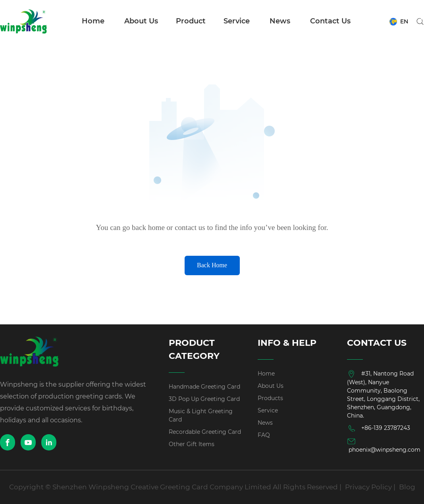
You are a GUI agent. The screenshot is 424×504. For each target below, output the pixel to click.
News (280, 21)
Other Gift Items (192, 444)
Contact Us (330, 21)
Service (237, 21)
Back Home (212, 265)
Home (93, 21)
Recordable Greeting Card (205, 432)
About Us (141, 21)
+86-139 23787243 (379, 428)
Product (191, 21)
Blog (407, 487)
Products (270, 398)
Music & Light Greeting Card (201, 415)
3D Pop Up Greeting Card (204, 399)
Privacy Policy (368, 487)
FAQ (264, 435)
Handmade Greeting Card (204, 387)
